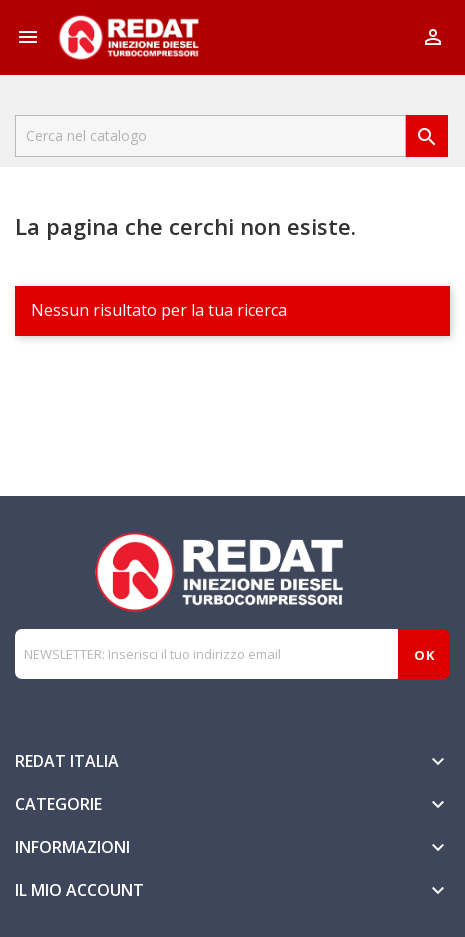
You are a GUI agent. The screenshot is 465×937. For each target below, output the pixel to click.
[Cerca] (210, 136)
